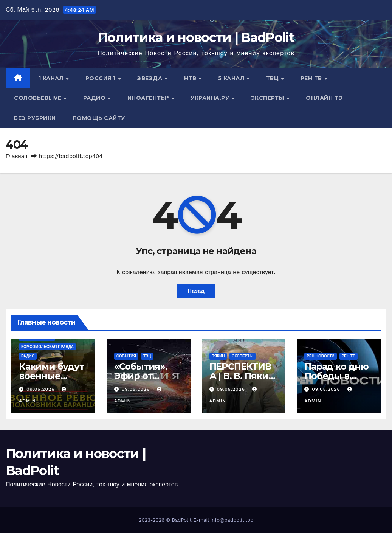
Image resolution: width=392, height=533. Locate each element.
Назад (196, 291)
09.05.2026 (41, 389)
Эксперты (269, 98)
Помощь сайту (99, 118)
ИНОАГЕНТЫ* (149, 98)
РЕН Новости (320, 356)
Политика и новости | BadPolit (196, 37)
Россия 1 (101, 78)
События (126, 356)
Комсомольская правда (47, 347)
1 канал (52, 78)
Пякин (218, 356)
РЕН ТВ (312, 78)
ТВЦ (273, 78)
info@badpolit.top (232, 520)
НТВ (191, 78)
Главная (16, 156)
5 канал (232, 78)
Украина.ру (211, 98)
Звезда (151, 78)
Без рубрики (35, 118)
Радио (95, 98)
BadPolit (182, 520)
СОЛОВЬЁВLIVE (39, 98)
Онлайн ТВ (324, 98)
